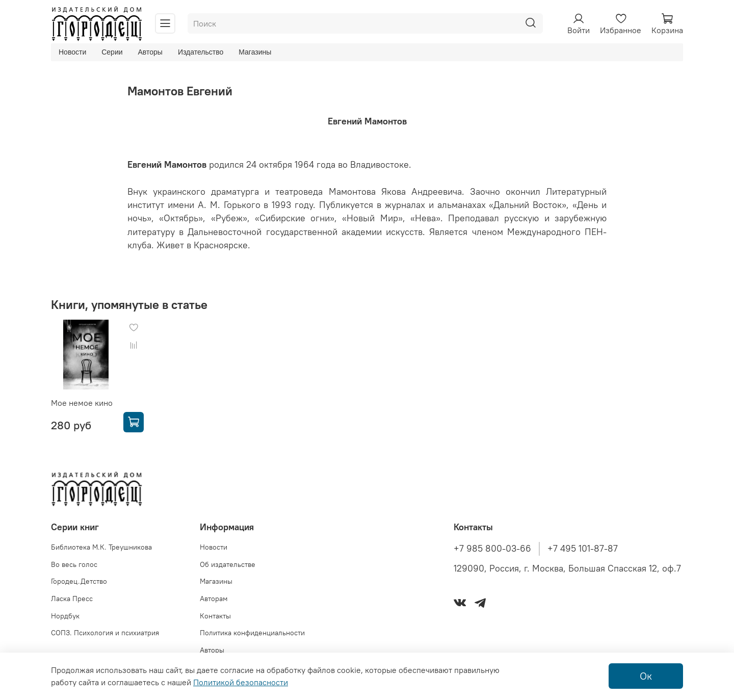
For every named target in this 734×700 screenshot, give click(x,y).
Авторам (214, 599)
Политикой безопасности (241, 682)
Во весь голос (74, 564)
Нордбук (65, 616)
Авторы (150, 52)
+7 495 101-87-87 (583, 549)
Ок (646, 676)
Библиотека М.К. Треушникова (101, 547)
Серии (112, 52)
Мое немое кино (82, 403)
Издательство (201, 52)
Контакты (215, 616)
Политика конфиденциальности (252, 633)
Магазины (255, 52)
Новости (72, 52)
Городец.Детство (79, 581)
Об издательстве (228, 564)
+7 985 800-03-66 (492, 549)
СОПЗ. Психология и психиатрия (105, 633)
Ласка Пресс (72, 599)
